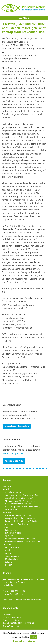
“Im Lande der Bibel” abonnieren (20, 501)
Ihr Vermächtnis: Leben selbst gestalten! (23, 542)
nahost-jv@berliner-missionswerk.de (25, 600)
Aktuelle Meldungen (14, 492)
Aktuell (6, 489)
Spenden (9, 536)
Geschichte (10, 550)
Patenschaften (11, 530)
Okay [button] (34, 637)
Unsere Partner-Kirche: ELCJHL (18, 515)
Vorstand (9, 553)
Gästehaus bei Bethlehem (16, 524)
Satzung (9, 562)
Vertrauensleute (12, 556)
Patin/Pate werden (13, 533)
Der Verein (7, 544)
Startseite (7, 486)
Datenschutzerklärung (24, 641)
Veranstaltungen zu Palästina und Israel (23, 495)
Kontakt (9, 565)
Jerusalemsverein (13, 547)
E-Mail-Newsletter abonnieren (18, 504)
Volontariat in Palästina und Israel (20, 539)
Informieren (8, 512)
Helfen (5, 527)
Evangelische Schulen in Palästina (20, 518)
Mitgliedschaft (11, 559)
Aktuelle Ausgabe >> (13, 453)
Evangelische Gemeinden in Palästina (22, 521)
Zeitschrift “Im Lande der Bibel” (19, 498)
